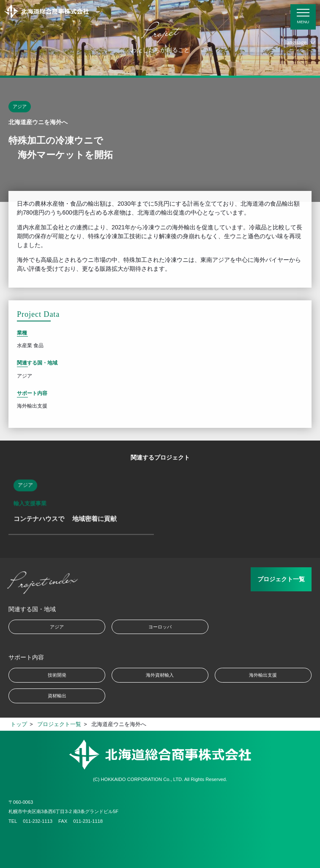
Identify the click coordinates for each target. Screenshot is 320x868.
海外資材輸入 (160, 675)
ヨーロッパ (160, 627)
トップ (19, 724)
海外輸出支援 (263, 675)
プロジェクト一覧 (281, 579)
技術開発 (57, 675)
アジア (57, 627)
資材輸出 (57, 696)
